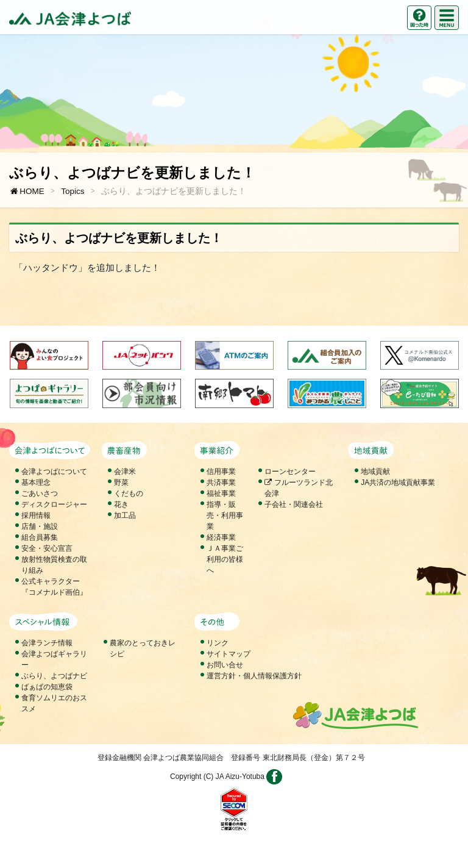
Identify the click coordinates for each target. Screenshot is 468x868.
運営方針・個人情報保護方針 (254, 676)
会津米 (125, 472)
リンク (218, 643)
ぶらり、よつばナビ (54, 676)
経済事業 (221, 537)
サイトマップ (229, 654)
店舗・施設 (40, 526)
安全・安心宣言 (47, 548)
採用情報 (36, 515)
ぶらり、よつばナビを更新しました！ (174, 191)
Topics (73, 191)
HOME (27, 191)
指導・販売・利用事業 (225, 515)
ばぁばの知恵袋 (47, 687)
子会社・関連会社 (294, 504)
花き (121, 504)
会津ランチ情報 (47, 643)
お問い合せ (225, 665)
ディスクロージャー (54, 504)
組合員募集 (40, 537)
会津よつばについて (54, 472)
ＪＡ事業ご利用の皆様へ (225, 559)
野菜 (121, 482)
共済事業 (221, 482)
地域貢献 (375, 472)
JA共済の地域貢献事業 (398, 482)
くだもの (129, 493)
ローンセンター (290, 472)
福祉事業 (221, 493)
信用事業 (221, 472)
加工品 (125, 515)
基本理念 (36, 482)
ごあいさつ (40, 493)
